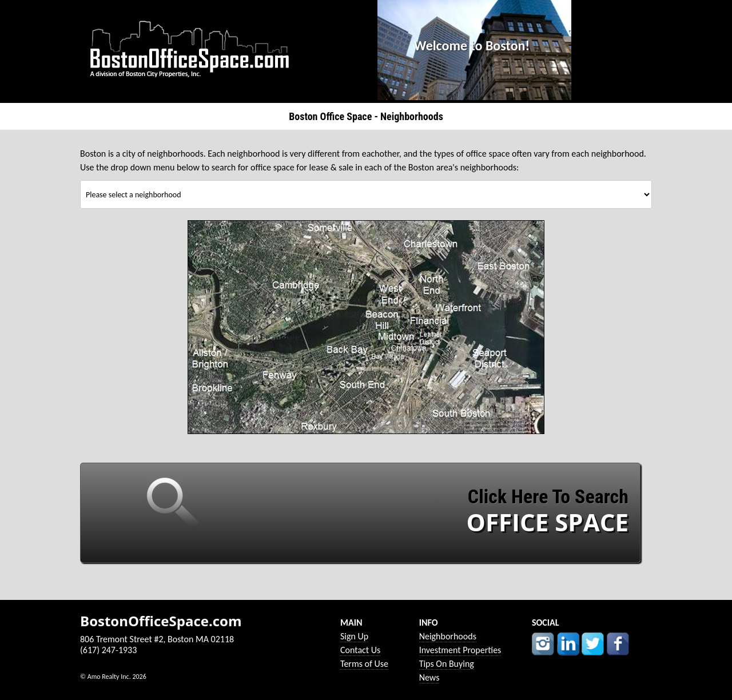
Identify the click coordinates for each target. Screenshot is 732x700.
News (429, 677)
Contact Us (360, 650)
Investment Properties (460, 650)
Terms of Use (364, 664)
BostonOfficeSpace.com (161, 621)
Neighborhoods (448, 636)
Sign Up (354, 636)
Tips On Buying (447, 664)
